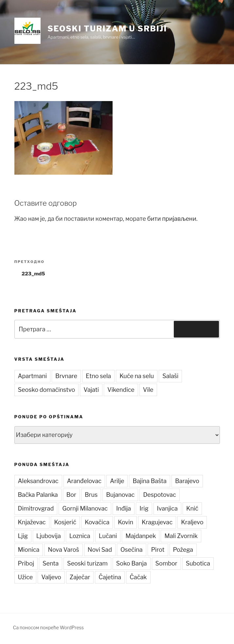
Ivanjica (167, 508)
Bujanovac (120, 495)
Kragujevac (157, 522)
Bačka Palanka (38, 495)
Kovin (126, 522)
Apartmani (33, 376)
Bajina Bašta (150, 481)
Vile (148, 390)
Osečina (132, 550)
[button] (27, 31)
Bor (71, 495)
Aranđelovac (84, 481)
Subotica (198, 563)
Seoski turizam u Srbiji (107, 29)
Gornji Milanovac (85, 508)
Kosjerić (65, 522)
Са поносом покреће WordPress (48, 627)
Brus (91, 495)
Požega (183, 550)
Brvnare (66, 376)
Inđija (124, 508)
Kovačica (97, 522)
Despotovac (159, 495)
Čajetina (110, 577)
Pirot (158, 550)
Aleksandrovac (38, 481)
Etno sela (98, 376)
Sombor (166, 563)
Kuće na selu (137, 376)
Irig (144, 508)
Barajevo (187, 481)
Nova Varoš (63, 550)
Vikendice (121, 390)
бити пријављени (172, 219)
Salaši (170, 376)
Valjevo (51, 577)
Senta (51, 563)
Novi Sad (100, 550)
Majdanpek (141, 536)
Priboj (26, 563)
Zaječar (80, 577)
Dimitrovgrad (36, 508)
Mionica (29, 550)
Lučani (108, 536)
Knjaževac (32, 522)
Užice (26, 577)
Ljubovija (49, 536)
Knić (192, 508)
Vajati (91, 390)
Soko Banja (132, 563)
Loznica (80, 536)
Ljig (23, 536)
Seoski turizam (87, 563)
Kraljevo (192, 522)
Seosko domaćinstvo (47, 390)
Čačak (138, 577)
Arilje (117, 481)
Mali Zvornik (181, 536)
